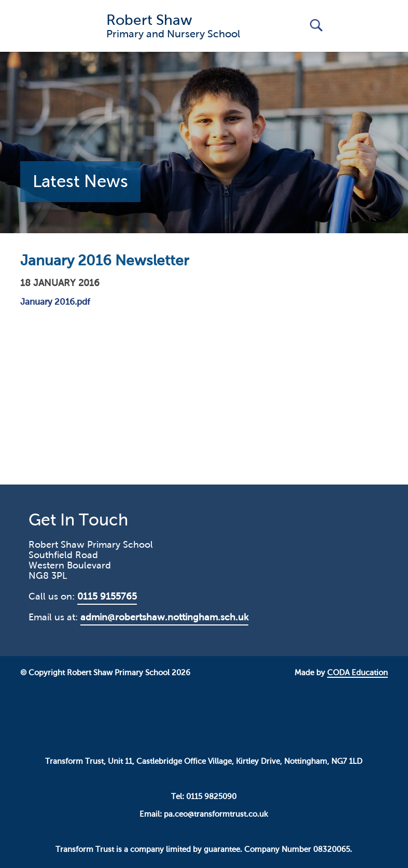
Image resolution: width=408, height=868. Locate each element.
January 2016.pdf (55, 302)
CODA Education (357, 673)
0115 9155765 (107, 596)
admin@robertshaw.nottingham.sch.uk (164, 617)
